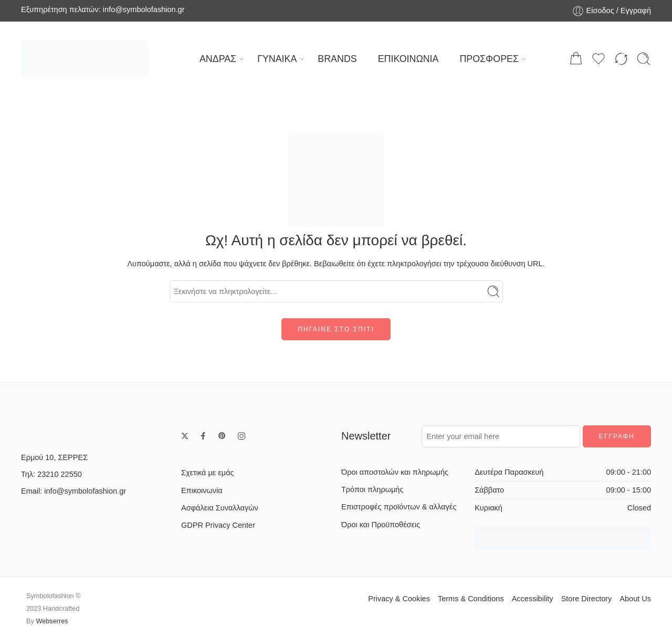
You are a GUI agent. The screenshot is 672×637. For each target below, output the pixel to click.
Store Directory (587, 599)
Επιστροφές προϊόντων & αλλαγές (399, 507)
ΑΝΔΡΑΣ (218, 59)
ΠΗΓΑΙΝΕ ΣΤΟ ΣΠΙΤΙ (336, 329)
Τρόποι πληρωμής (372, 489)
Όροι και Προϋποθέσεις (381, 525)
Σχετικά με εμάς (208, 473)
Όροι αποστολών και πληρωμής (395, 472)
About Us (635, 599)
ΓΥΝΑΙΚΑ (277, 59)
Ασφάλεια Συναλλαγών (220, 508)
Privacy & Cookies (399, 599)
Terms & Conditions (471, 599)
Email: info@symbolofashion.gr (73, 491)
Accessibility (533, 599)
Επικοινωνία (202, 490)
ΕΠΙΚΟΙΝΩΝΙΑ (408, 59)
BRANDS (337, 59)
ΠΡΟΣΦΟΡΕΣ (489, 59)
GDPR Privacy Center (218, 525)
